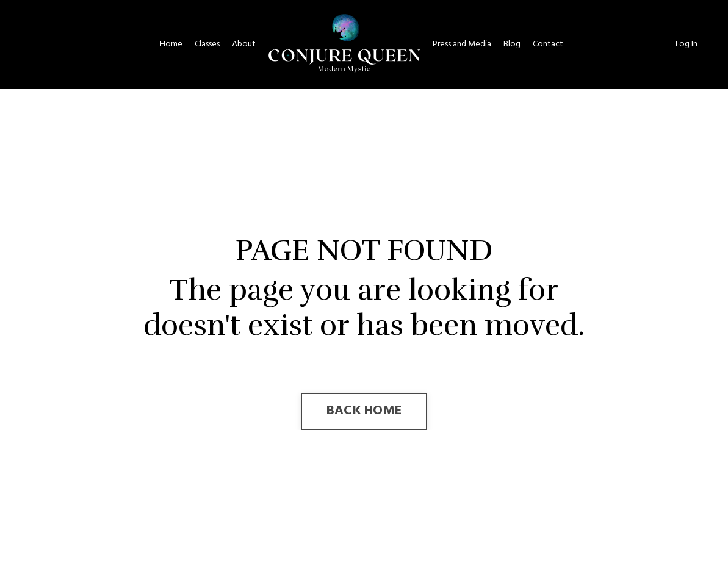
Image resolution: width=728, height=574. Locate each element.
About (244, 45)
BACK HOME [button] (364, 411)
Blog (512, 45)
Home (171, 45)
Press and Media (462, 45)
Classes (207, 45)
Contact (548, 45)
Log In (687, 44)
